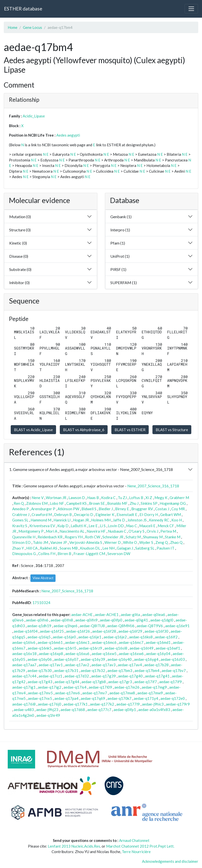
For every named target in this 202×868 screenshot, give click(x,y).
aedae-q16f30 (156, 631)
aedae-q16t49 (141, 648)
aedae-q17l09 (100, 687)
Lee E (93, 526)
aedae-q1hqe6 (66, 626)
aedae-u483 (24, 710)
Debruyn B (63, 514)
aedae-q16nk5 (40, 648)
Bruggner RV (142, 509)
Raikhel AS (49, 548)
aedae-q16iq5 (39, 637)
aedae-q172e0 (173, 698)
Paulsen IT (166, 548)
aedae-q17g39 (103, 676)
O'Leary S (136, 531)
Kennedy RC (159, 520)
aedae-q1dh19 (39, 626)
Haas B (93, 498)
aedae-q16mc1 (77, 642)
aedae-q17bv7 (174, 670)
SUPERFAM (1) (124, 282)
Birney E (122, 509)
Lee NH (108, 548)
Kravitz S (20, 526)
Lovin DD (116, 526)
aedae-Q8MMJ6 (121, 626)
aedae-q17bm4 (147, 670)
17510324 (41, 603)
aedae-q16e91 (177, 626)
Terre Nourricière (136, 852)
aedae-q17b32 (93, 670)
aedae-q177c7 (99, 710)
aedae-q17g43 (40, 682)
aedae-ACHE (82, 614)
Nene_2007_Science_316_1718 (153, 486)
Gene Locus (33, 27)
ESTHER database (23, 9)
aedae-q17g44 (67, 682)
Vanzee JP (59, 542)
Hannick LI (62, 520)
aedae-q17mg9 (154, 687)
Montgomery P (31, 531)
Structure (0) (20, 230)
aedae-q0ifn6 (37, 620)
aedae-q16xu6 (77, 654)
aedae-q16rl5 (65, 648)
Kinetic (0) (18, 243)
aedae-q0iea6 (154, 614)
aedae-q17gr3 (120, 682)
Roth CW (93, 537)
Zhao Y (18, 548)
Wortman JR (56, 498)
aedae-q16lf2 (166, 637)
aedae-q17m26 (127, 687)
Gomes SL (20, 520)
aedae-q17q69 (93, 698)
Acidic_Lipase (34, 116)
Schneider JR (113, 537)
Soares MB (69, 548)
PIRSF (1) (118, 269)
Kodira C (108, 498)
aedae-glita (130, 614)
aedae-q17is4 (75, 687)
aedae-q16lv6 (24, 642)
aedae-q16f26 (78, 631)
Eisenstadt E (127, 514)
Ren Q (19, 503)
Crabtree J (21, 514)
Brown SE (97, 503)
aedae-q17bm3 (120, 670)
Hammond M (41, 520)
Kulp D (63, 526)
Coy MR (178, 509)
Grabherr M (179, 498)
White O (130, 542)
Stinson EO (21, 542)
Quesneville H (24, 537)
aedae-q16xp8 (51, 654)
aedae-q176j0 (50, 704)
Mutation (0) (20, 217)
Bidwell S (89, 509)
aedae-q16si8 (116, 648)
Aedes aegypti (68, 135)
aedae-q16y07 (66, 659)
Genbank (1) (121, 217)
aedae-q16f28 (104, 631)
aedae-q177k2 (102, 704)
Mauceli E (147, 526)
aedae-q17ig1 (24, 687)
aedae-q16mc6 (104, 642)
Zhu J (134, 503)
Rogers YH (74, 537)
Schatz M (133, 537)
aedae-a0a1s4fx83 (154, 710)
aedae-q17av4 (130, 665)
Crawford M (42, 514)
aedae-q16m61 (50, 642)
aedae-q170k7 (119, 698)
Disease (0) (19, 256)
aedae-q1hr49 (48, 715)
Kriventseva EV (42, 526)
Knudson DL (90, 548)
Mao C (132, 526)
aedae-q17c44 (24, 676)
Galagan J (125, 548)
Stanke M (173, 537)
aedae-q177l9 (128, 704)
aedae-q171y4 (146, 698)
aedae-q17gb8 (94, 682)
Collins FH (47, 554)
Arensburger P (43, 509)
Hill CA (32, 548)
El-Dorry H (149, 514)
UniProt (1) (120, 256)
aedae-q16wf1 (168, 648)
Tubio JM (40, 542)
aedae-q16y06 (40, 659)
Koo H (177, 520)
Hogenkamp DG (173, 503)
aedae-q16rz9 (90, 648)
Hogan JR (81, 520)
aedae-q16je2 (115, 637)
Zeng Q (162, 542)
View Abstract (43, 578)
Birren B (64, 554)
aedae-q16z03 (173, 659)
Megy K (161, 498)
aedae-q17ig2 (50, 687)
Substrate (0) (20, 269)
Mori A (52, 531)
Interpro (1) (120, 230)
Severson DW (119, 554)
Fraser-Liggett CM (89, 554)
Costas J (162, 509)
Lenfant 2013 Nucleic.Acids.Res (74, 846)
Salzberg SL (145, 548)
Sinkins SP (149, 503)
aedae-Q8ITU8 (92, 626)
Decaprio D (84, 514)
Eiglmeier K (105, 514)
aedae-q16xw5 (104, 654)
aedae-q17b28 (156, 665)
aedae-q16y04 (158, 654)
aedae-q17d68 (73, 710)
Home (13, 27)
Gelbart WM (170, 514)
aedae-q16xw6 (131, 654)
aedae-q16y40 (120, 659)
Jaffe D (119, 520)
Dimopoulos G (24, 554)
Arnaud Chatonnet (134, 840)
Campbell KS (76, 503)
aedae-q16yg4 (146, 659)
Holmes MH (101, 520)
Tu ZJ (122, 498)
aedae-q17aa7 (24, 665)
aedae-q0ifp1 (125, 710)
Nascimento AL (72, 531)
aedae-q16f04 (26, 631)
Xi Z (149, 498)
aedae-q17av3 (103, 665)
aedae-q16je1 (90, 637)
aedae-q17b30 (40, 670)
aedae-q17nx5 (40, 698)
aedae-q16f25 (52, 631)
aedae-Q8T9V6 (150, 626)
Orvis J (152, 531)
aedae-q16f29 (130, 631)
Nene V (38, 498)
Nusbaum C (117, 531)
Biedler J (106, 509)
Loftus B (136, 498)
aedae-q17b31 (66, 670)
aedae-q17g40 (130, 676)
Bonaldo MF (117, 503)
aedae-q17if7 (146, 682)
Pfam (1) (118, 243)
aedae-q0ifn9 (86, 620)
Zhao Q (176, 542)
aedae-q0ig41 (136, 620)
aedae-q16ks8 (141, 637)
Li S (103, 526)
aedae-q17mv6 (67, 693)
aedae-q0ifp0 (111, 620)
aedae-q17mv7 (95, 693)
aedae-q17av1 (51, 665)
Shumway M (153, 537)
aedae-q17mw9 (150, 693)
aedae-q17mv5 (40, 693)
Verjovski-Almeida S (86, 542)
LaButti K (79, 526)
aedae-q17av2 (77, 665)
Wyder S (146, 542)
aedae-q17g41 (157, 676)
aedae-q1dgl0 (162, 620)
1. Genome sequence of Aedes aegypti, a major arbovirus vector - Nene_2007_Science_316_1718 (91, 469)
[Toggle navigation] (191, 9)
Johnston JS (137, 520)
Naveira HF (96, 531)
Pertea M (168, 531)
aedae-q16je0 (64, 637)
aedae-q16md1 (158, 642)
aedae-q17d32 (77, 676)
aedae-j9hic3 (153, 704)
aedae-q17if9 (170, 682)
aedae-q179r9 (178, 704)
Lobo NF (57, 503)
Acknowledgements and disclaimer (170, 861)
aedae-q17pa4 (66, 698)
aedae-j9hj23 (47, 710)
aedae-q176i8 (24, 704)
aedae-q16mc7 (131, 642)
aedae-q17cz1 (50, 676)
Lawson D (77, 498)
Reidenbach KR (50, 537)
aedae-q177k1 (76, 704)
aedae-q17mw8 (122, 693)
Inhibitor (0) (19, 282)
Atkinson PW (68, 509)
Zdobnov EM (37, 503)
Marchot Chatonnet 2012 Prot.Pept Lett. (140, 846)
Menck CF (166, 526)
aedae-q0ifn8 (62, 620)
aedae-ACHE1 (107, 614)
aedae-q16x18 (24, 654)
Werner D (113, 542)
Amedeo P (21, 509)
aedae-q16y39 (93, 659)
